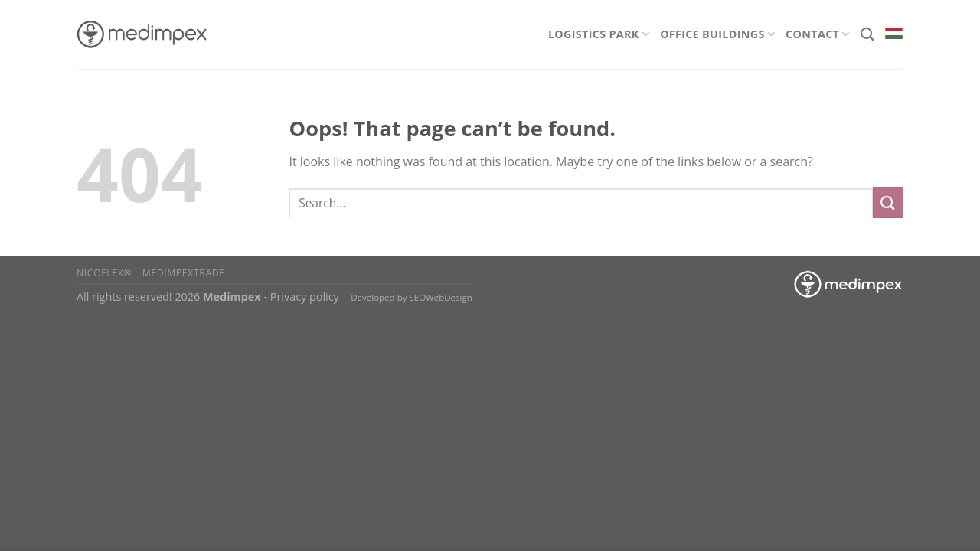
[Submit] (888, 202)
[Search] (867, 35)
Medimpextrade (184, 273)
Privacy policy (305, 297)
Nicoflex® (104, 273)
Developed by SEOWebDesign (412, 297)
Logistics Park (599, 34)
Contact (818, 34)
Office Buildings (717, 34)
